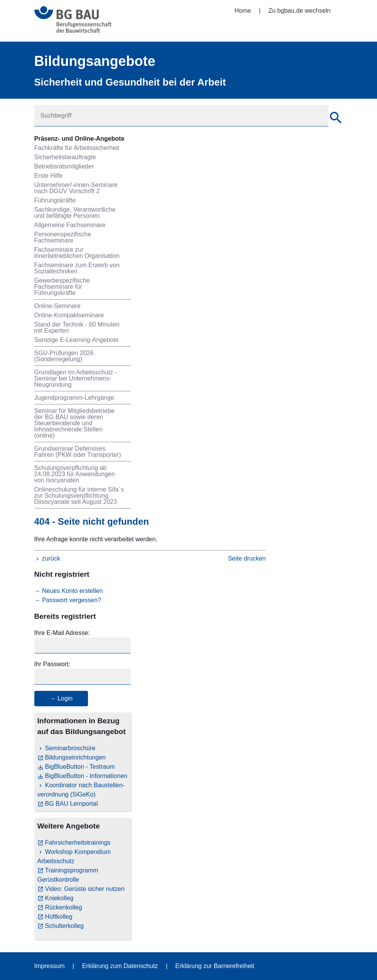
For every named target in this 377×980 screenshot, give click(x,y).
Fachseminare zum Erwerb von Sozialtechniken (77, 268)
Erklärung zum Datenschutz (120, 966)
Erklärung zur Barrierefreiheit (215, 966)
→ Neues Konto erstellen (69, 591)
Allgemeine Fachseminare (70, 225)
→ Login (61, 698)
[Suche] (336, 119)
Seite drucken (247, 558)
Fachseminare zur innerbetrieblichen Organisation (77, 253)
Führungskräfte (55, 200)
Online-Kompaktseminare (69, 315)
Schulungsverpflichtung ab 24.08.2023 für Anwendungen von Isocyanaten (75, 474)
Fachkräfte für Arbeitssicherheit (77, 148)
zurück (51, 558)
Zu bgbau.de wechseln (300, 11)
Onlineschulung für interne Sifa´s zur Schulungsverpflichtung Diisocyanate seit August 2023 (79, 496)
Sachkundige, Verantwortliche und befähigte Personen (75, 213)
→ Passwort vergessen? (68, 600)
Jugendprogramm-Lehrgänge (74, 398)
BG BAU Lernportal (72, 804)
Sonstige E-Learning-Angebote (77, 340)
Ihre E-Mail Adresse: (62, 633)
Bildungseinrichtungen (75, 757)
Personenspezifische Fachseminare (63, 237)
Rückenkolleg (64, 907)
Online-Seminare (57, 306)
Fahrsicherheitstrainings (78, 843)
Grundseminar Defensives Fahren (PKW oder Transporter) (78, 452)
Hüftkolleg (59, 917)
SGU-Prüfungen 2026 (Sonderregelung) (64, 356)
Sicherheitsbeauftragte (65, 157)
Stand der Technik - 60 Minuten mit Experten (77, 328)
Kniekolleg (59, 898)
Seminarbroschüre (70, 748)
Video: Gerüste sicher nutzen (85, 889)
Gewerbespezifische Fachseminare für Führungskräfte (62, 287)
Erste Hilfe (49, 176)
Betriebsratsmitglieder (64, 166)
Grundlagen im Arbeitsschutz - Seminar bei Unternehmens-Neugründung (76, 378)
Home (243, 11)
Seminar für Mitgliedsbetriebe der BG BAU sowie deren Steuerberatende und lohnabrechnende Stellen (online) (74, 423)
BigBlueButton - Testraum (80, 767)
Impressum (50, 966)
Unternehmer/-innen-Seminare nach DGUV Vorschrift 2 (76, 188)
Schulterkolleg (65, 926)
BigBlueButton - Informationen (86, 776)
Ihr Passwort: (52, 664)
